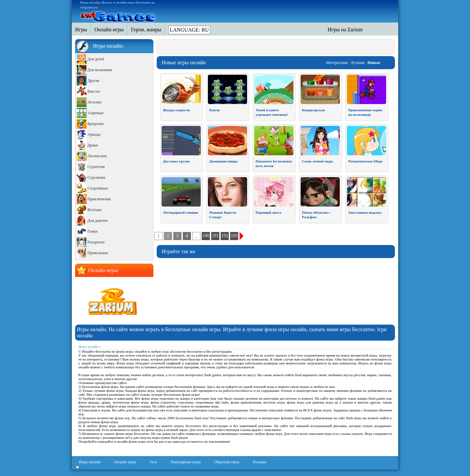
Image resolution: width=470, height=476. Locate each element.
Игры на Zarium (345, 30)
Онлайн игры (125, 462)
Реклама (260, 462)
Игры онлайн (90, 462)
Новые (374, 62)
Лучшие (358, 62)
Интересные (337, 62)
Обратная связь (227, 462)
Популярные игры (185, 462)
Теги (153, 462)
